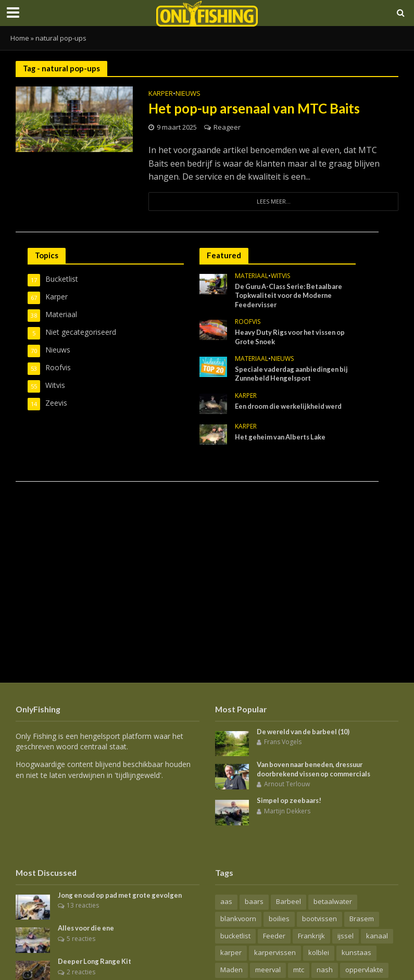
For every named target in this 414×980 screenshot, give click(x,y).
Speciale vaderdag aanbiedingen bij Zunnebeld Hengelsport (293, 374)
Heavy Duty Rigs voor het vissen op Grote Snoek (293, 337)
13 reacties (83, 906)
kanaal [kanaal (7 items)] (377, 936)
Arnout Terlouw (287, 784)
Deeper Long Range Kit (96, 962)
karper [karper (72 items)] (231, 953)
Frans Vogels (283, 742)
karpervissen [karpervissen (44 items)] (275, 953)
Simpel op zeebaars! (290, 801)
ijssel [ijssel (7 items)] (346, 936)
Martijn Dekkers (287, 811)
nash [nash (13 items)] (325, 970)
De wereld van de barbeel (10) (306, 732)
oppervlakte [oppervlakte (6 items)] (364, 970)
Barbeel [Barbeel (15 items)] (288, 901)
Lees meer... (273, 201)
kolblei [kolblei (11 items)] (319, 953)
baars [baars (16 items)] (254, 901)
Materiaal (252, 277)
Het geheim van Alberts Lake (282, 438)
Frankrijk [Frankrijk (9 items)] (311, 936)
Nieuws (188, 94)
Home (20, 38)
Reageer (227, 127)
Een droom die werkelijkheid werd (291, 407)
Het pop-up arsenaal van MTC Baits (256, 108)
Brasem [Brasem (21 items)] (362, 919)
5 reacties (81, 939)
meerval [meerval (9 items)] (268, 970)
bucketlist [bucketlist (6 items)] (235, 936)
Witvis (280, 277)
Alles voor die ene (87, 928)
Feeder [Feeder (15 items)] (274, 936)
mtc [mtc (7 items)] (299, 970)
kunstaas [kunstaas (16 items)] (356, 953)
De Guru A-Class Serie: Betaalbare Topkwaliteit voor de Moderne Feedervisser (291, 296)
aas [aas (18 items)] (226, 901)
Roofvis (248, 323)
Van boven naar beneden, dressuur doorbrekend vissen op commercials (316, 769)
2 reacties (81, 972)
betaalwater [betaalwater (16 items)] (333, 901)
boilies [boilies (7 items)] (279, 919)
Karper (161, 94)
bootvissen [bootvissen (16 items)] (319, 919)
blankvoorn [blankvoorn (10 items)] (238, 919)
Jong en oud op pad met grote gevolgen (123, 895)
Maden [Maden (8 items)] (231, 970)
